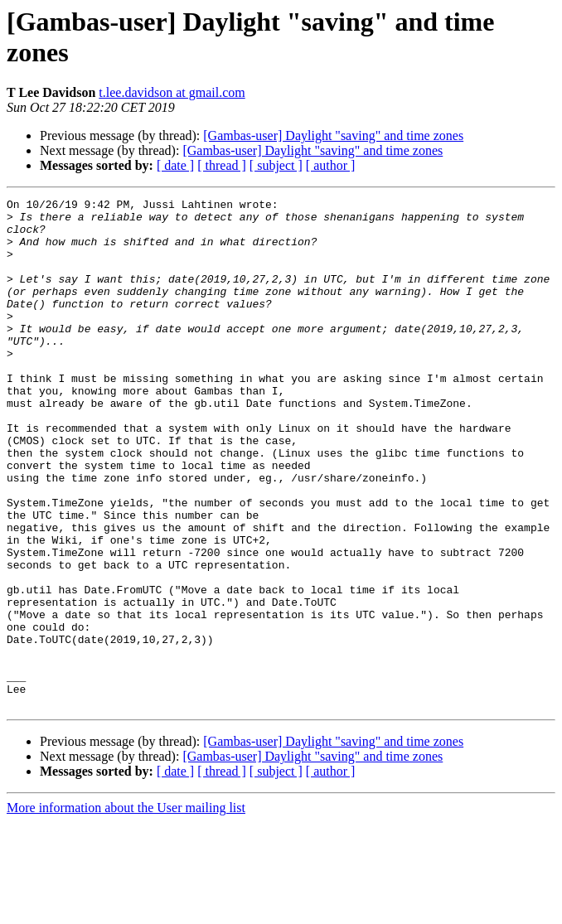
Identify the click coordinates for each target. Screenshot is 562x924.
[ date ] (175, 165)
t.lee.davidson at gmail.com (172, 92)
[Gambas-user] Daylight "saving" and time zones (333, 135)
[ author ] (331, 165)
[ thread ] (222, 165)
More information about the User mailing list (126, 909)
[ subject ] (276, 165)
